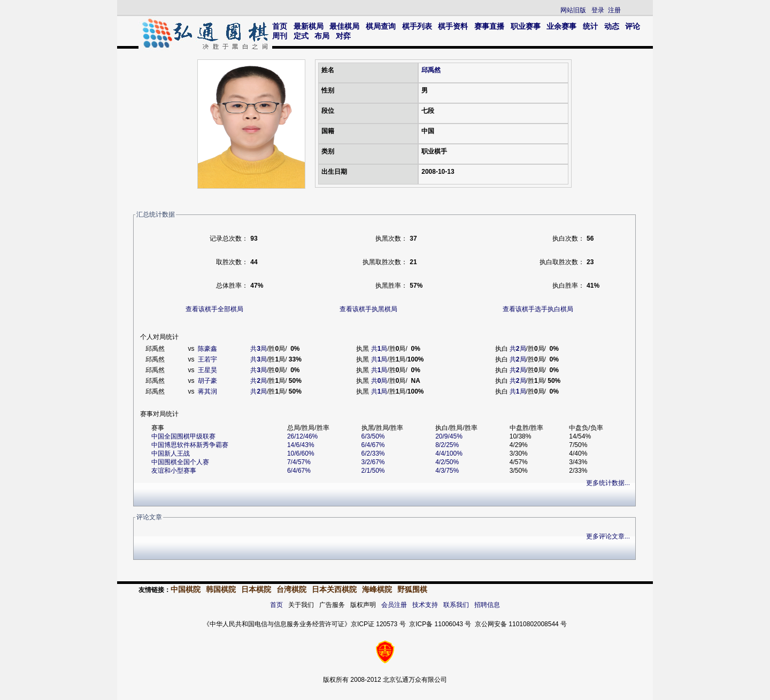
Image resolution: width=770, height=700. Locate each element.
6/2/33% (373, 453)
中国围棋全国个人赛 (180, 462)
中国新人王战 (171, 453)
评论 (633, 26)
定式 (301, 36)
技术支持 (425, 605)
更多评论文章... (608, 536)
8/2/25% (447, 445)
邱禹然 (431, 70)
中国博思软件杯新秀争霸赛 (190, 445)
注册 (614, 10)
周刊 (280, 36)
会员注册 (394, 605)
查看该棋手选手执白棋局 (538, 309)
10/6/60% (301, 453)
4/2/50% (447, 462)
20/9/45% (449, 436)
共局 (259, 349)
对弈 (343, 36)
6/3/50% (373, 436)
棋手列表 (417, 26)
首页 (280, 26)
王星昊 (207, 370)
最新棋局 (309, 26)
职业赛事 (526, 26)
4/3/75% (447, 471)
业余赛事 (561, 26)
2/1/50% (373, 471)
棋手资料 (453, 26)
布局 (322, 36)
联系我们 (456, 605)
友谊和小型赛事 (174, 471)
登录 (598, 10)
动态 (612, 26)
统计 (590, 26)
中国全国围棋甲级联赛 (183, 436)
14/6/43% (301, 445)
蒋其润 (207, 391)
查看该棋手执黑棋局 (368, 309)
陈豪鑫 (207, 349)
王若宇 (207, 359)
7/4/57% (299, 462)
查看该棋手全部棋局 (214, 309)
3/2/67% (373, 462)
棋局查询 (381, 26)
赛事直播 (489, 26)
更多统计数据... (608, 483)
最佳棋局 (344, 26)
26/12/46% (302, 436)
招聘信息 (487, 605)
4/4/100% (449, 453)
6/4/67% (373, 445)
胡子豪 (207, 381)
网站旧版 (573, 10)
